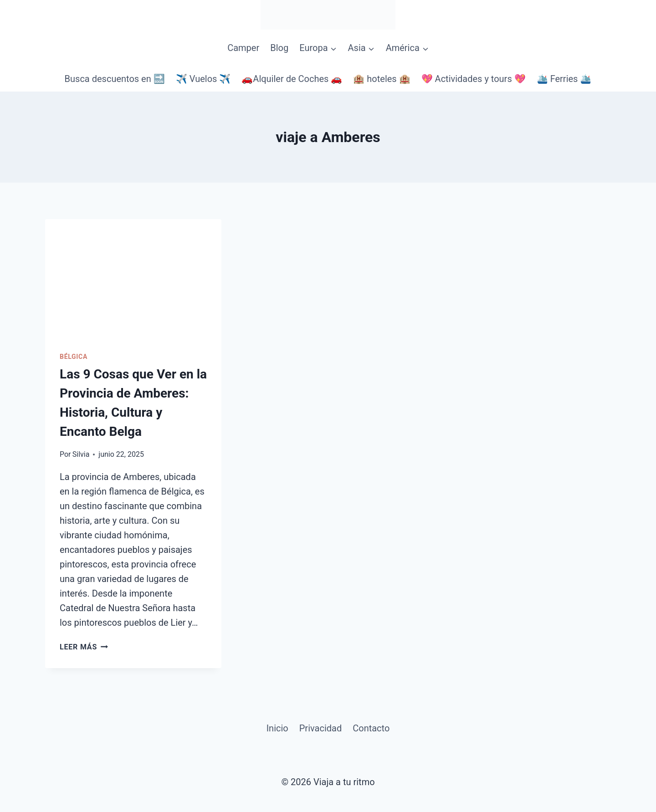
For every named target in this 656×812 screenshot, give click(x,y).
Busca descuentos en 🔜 (115, 79)
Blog (279, 48)
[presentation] (133, 278)
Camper (243, 48)
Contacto (371, 728)
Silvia (81, 454)
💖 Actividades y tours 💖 (474, 79)
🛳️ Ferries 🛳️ (564, 79)
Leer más (84, 647)
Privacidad (320, 728)
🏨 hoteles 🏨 (382, 79)
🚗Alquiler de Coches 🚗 (292, 79)
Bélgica (74, 357)
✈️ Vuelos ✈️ (203, 79)
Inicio (277, 728)
